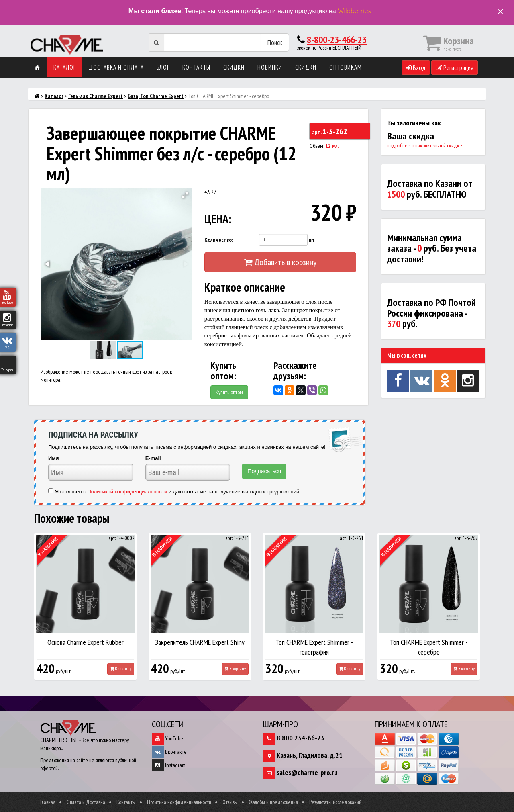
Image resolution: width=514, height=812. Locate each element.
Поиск (275, 42)
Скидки (234, 67)
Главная (48, 802)
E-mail (153, 458)
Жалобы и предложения (273, 802)
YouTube (167, 738)
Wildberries (354, 11)
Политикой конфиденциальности (127, 492)
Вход (416, 67)
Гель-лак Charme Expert (96, 96)
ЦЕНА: (218, 219)
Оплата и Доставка (86, 802)
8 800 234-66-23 (301, 738)
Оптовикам (346, 67)
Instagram (169, 765)
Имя (54, 458)
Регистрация (455, 67)
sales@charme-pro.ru (307, 772)
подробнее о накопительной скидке (425, 145)
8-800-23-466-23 (337, 40)
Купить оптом (229, 392)
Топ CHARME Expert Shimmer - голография (314, 647)
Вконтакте (169, 752)
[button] (185, 195)
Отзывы (230, 802)
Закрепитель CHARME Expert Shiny (200, 642)
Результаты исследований (335, 802)
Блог (163, 67)
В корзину (121, 669)
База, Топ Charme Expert (156, 96)
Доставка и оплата (116, 67)
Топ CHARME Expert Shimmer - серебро (429, 647)
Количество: (219, 240)
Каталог (65, 67)
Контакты (196, 67)
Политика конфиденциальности (179, 802)
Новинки (270, 67)
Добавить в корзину (280, 262)
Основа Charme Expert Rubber (86, 642)
